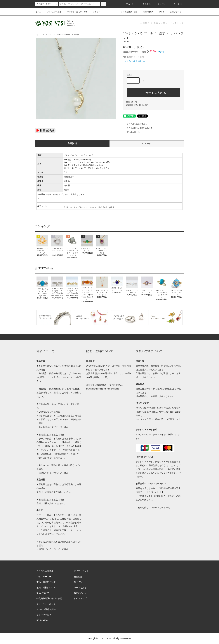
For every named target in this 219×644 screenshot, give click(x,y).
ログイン (160, 4)
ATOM (46, 620)
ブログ (160, 12)
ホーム (38, 12)
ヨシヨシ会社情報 (45, 571)
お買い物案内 (146, 12)
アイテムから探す (52, 12)
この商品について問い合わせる (138, 128)
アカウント (129, 4)
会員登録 (145, 4)
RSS (39, 620)
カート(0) (176, 4)
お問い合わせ (174, 12)
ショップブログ (44, 615)
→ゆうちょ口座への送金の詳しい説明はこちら (158, 419)
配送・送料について (46, 588)
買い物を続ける (131, 132)
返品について (132, 102)
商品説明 (72, 143)
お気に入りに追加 (134, 57)
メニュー (95, 12)
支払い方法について (46, 582)
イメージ (147, 143)
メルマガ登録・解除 (127, 12)
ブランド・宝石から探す (75, 12)
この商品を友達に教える (135, 124)
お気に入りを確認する (134, 61)
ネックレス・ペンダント (45, 35)
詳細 (161, 52)
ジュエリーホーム (45, 577)
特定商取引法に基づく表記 (137, 105)
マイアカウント (81, 571)
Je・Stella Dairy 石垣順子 (68, 35)
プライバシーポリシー (47, 604)
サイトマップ (80, 598)
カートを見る (80, 588)
